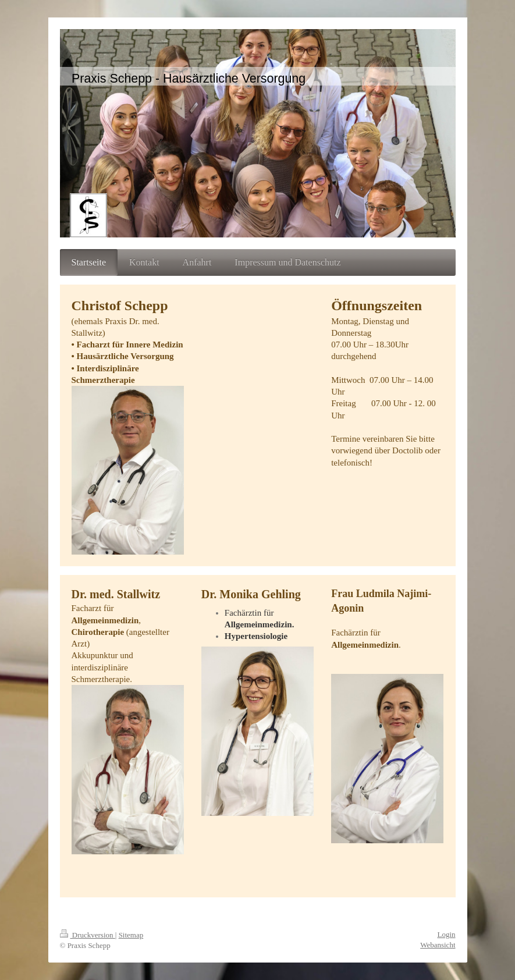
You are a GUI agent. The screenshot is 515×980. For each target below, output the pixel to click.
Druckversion (88, 935)
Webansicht (438, 945)
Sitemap (131, 935)
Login (446, 934)
